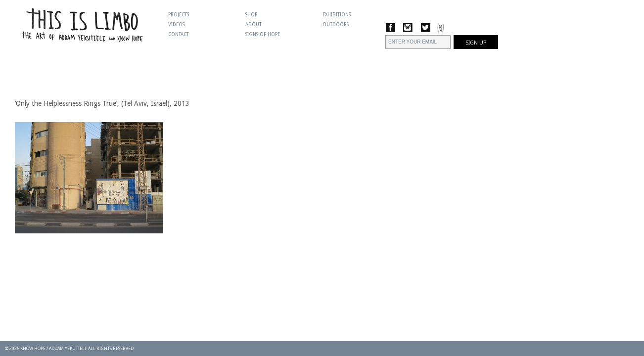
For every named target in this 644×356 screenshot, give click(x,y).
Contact (179, 34)
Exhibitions (337, 15)
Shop (251, 15)
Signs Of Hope (263, 34)
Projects (179, 15)
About (253, 24)
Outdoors (336, 24)
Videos (176, 24)
